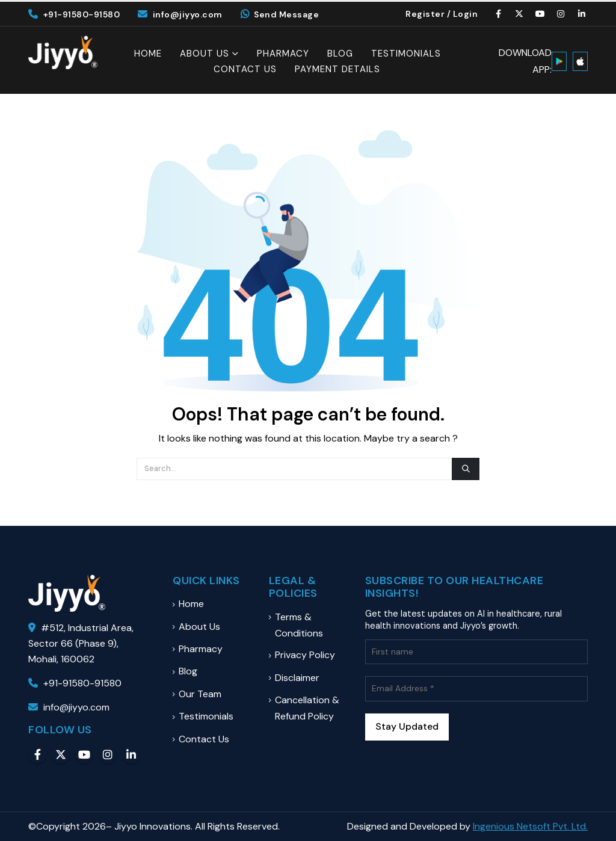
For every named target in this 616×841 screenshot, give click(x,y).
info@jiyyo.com (180, 14)
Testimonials (406, 54)
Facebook (37, 754)
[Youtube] (540, 14)
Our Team (200, 694)
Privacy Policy (305, 655)
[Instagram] (561, 14)
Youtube (84, 754)
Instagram (108, 754)
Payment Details (337, 69)
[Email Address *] (476, 689)
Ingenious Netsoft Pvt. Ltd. (530, 826)
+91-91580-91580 (74, 14)
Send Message (280, 14)
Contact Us (245, 69)
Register (425, 14)
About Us (205, 54)
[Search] (466, 469)
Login (466, 14)
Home (148, 54)
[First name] (476, 652)
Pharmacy (283, 54)
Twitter (61, 754)
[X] (520, 14)
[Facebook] (499, 14)
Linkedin (131, 754)
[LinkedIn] (582, 14)
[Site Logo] (63, 52)
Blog (340, 54)
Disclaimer (297, 678)
